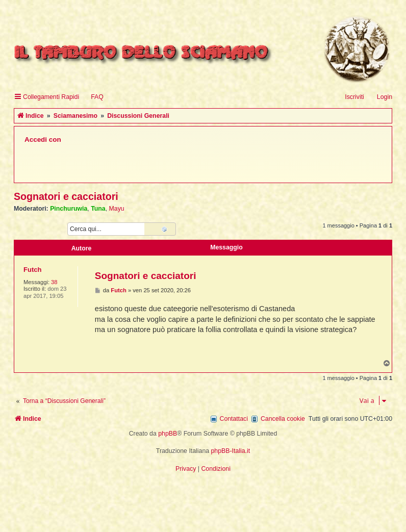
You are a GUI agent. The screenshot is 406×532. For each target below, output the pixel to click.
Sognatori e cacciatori (66, 196)
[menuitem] (93, 97)
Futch (32, 270)
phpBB (168, 434)
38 (54, 282)
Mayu (117, 209)
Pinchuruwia (69, 209)
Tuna (98, 209)
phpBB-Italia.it (231, 451)
